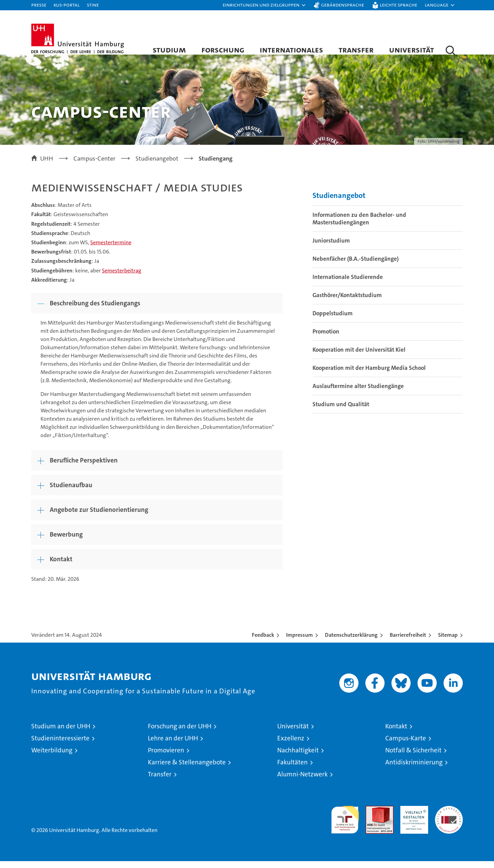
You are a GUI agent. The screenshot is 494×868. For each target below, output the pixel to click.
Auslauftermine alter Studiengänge (358, 393)
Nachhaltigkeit (298, 757)
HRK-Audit (413, 816)
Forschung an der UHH (180, 733)
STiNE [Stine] (93, 5)
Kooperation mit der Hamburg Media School (369, 375)
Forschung (223, 50)
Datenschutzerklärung (351, 642)
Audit (372, 816)
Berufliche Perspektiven (84, 467)
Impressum (299, 642)
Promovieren (166, 757)
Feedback (263, 642)
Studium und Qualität (341, 411)
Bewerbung (66, 541)
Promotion (326, 338)
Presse (39, 5)
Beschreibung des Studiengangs (95, 310)
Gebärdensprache (343, 5)
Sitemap (448, 642)
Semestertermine (111, 249)
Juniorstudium (331, 247)
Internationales (291, 50)
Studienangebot (339, 202)
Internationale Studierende (348, 284)
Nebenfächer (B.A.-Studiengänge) (356, 266)
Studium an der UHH (61, 733)
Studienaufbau (71, 492)
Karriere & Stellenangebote (187, 769)
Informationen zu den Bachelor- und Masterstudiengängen (359, 225)
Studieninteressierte (60, 745)
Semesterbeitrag (122, 277)
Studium (169, 50)
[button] (264, 5)
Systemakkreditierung (449, 816)
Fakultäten (292, 769)
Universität (411, 50)
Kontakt (61, 566)
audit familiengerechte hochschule (345, 824)
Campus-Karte (406, 745)
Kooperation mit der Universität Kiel (359, 356)
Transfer (356, 50)
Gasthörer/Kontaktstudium (347, 302)
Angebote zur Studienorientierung (99, 517)
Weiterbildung (52, 757)
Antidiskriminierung (414, 769)
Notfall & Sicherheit (413, 757)
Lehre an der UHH (173, 745)
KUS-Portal (67, 5)
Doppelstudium (333, 320)
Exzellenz (291, 745)
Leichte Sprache (398, 5)
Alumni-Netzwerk (302, 781)
